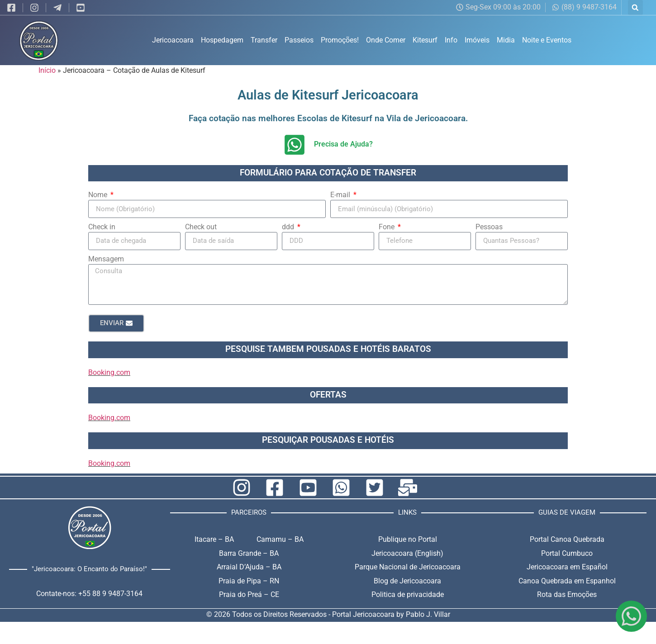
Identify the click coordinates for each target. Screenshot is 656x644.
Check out (201, 227)
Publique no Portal (408, 539)
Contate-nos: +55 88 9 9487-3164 (89, 594)
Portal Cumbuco (567, 553)
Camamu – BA (280, 539)
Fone (387, 227)
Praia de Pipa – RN (249, 581)
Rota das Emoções (567, 594)
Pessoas (489, 227)
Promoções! (340, 40)
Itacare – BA (214, 539)
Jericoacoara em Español (567, 567)
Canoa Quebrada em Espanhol (567, 581)
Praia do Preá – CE (249, 594)
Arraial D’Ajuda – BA (249, 567)
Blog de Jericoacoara (407, 581)
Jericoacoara (173, 40)
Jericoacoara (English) (407, 553)
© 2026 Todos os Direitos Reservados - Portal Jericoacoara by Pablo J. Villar (328, 614)
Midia (506, 40)
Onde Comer (386, 40)
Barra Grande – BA (249, 553)
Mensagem (106, 259)
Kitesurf (425, 40)
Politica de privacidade (408, 594)
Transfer (264, 40)
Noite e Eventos (547, 40)
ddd (289, 227)
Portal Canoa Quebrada (567, 539)
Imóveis (477, 40)
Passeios (299, 40)
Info (451, 40)
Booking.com (109, 372)
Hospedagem (222, 40)
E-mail (341, 195)
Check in (102, 227)
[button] (635, 7)
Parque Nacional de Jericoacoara (408, 567)
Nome (99, 195)
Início (47, 70)
